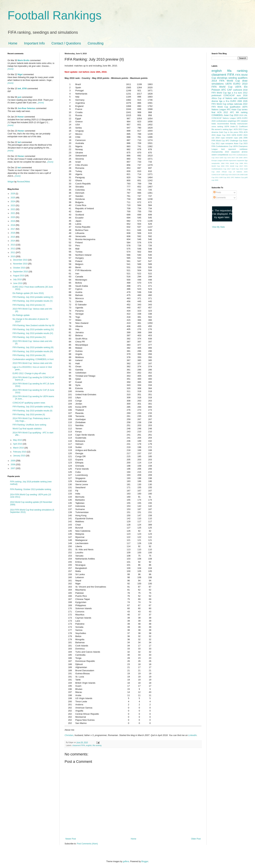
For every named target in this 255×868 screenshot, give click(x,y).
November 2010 (21, 264)
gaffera (126, 861)
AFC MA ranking (239, 112)
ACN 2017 (231, 158)
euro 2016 (242, 95)
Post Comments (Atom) (87, 844)
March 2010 (19, 448)
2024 (13, 201)
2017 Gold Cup (233, 169)
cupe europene (227, 143)
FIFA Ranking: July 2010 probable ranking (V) (33, 297)
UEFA (238, 87)
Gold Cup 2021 (225, 177)
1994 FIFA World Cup (230, 163)
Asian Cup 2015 (224, 135)
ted (19, 142)
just (19, 97)
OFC (239, 121)
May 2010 (18, 440)
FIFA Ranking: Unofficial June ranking (29, 425)
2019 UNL (243, 115)
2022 (13, 209)
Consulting (96, 43)
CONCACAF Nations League (224, 118)
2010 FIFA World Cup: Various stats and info (32, 363)
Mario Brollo (23, 60)
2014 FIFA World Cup (226, 81)
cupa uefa (238, 138)
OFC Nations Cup (237, 177)
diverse (215, 101)
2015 (13, 237)
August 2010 (19, 276)
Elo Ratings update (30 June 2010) (28, 293)
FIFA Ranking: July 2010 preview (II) (29, 415)
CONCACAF (229, 95)
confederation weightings (226, 121)
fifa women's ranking (220, 129)
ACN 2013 (238, 129)
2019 (13, 221)
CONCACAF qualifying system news (29, 403)
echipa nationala (235, 104)
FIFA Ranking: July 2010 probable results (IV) (33, 333)
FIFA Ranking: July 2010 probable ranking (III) (33, 347)
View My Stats (218, 227)
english (89, 745)
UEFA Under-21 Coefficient (236, 126)
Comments (220, 198)
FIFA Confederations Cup (222, 146)
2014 (13, 241)
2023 (13, 206)
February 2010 (20, 452)
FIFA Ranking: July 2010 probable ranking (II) (33, 407)
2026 (13, 194)
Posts (217, 192)
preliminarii (216, 95)
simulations (218, 84)
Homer (21, 117)
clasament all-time (239, 152)
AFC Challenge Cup (234, 141)
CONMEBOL (217, 115)
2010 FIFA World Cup (229, 85)
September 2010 (21, 272)
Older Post (196, 839)
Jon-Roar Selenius (26, 108)
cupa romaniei (227, 138)
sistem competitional (220, 155)
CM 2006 (239, 158)
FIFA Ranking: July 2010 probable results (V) (33, 301)
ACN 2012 (223, 112)
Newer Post (71, 839)
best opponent (229, 149)
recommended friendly (227, 124)
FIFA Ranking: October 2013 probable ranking (31, 489)
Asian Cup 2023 (241, 143)
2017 (13, 229)
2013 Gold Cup (221, 158)
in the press (233, 132)
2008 (13, 465)
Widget (11, 182)
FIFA (241, 132)
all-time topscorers (230, 160)
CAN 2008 (240, 175)
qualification (235, 107)
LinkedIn (192, 735)
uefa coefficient (240, 98)
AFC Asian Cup (234, 110)
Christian (69, 735)
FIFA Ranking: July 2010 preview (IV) (29, 337)
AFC (224, 90)
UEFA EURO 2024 (239, 135)
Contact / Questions (66, 43)
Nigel (20, 74)
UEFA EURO (233, 84)
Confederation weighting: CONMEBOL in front (33, 359)
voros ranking (217, 126)
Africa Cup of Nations (222, 98)
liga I (231, 129)
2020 (13, 217)
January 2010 (19, 456)
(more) (10, 69)
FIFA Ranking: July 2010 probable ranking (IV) (33, 329)
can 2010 (216, 138)
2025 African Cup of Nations (229, 172)
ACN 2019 (232, 175)
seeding (233, 78)
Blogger (145, 861)
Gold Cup (223, 132)
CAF (230, 90)
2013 (13, 245)
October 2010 (19, 268)
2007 (13, 468)
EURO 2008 (236, 101)
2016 (13, 233)
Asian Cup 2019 (231, 115)
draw (245, 81)
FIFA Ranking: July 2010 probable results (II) (32, 411)
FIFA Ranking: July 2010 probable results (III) (33, 351)
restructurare (242, 124)
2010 (13, 257)
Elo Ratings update (21, 315)
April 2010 (18, 444)
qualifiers (243, 78)
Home (13, 43)
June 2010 (18, 283)
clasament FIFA (79, 745)
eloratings (222, 78)
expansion (241, 160)
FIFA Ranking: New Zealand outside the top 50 (33, 325)
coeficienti (237, 90)
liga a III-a (224, 101)
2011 (13, 252)
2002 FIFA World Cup (230, 166)
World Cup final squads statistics (27, 429)
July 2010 (18, 279)
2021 (13, 213)
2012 (13, 249)
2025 (13, 198)
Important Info (34, 43)
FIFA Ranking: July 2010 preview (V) (29, 305)
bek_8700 (22, 89)
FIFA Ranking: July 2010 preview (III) (29, 355)
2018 (13, 225)
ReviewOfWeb (23, 182)
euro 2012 (243, 93)
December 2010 (21, 260)
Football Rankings (55, 15)
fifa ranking (97, 745)
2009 (13, 461)
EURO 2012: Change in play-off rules (29, 373)
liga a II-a (232, 93)
